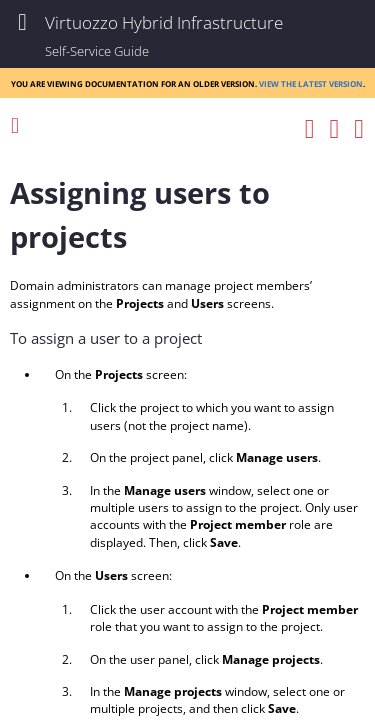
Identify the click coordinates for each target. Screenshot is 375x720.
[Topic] (187, 431)
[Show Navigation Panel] (22, 22)
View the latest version (311, 82)
